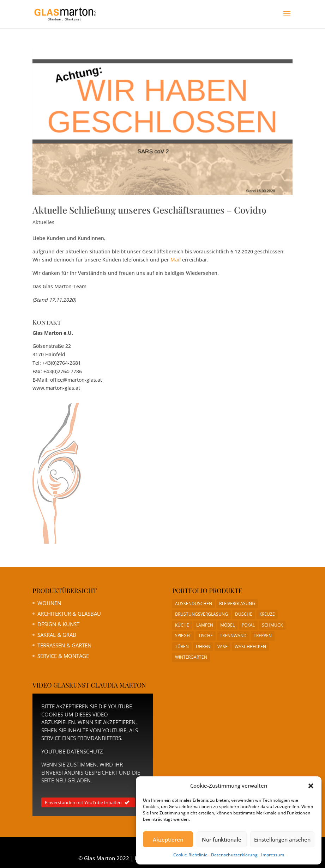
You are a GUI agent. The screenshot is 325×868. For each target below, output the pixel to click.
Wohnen (49, 603)
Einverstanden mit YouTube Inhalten (88, 802)
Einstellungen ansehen (282, 839)
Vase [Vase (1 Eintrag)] (222, 647)
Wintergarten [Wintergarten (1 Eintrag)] (191, 657)
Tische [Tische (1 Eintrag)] (206, 636)
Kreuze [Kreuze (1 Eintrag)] (267, 614)
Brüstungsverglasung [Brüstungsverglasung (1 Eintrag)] (201, 614)
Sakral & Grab (57, 635)
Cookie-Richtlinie (190, 855)
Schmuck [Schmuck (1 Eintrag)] (272, 625)
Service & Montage (63, 656)
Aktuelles (43, 222)
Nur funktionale (222, 839)
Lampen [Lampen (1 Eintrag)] (205, 625)
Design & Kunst (58, 624)
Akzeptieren (168, 839)
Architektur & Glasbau (69, 614)
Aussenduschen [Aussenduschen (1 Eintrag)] (194, 604)
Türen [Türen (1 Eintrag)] (182, 647)
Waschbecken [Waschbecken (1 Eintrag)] (250, 647)
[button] (311, 786)
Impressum (273, 855)
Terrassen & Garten (64, 645)
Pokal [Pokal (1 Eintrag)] (248, 625)
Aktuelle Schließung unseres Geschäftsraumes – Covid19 (149, 210)
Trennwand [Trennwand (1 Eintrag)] (233, 636)
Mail (176, 260)
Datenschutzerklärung (234, 855)
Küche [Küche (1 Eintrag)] (182, 625)
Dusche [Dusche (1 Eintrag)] (244, 614)
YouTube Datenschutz (72, 751)
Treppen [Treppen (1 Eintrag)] (263, 636)
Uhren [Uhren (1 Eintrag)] (203, 647)
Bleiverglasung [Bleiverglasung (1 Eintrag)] (237, 604)
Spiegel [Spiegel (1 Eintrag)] (183, 636)
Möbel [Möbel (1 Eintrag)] (227, 625)
